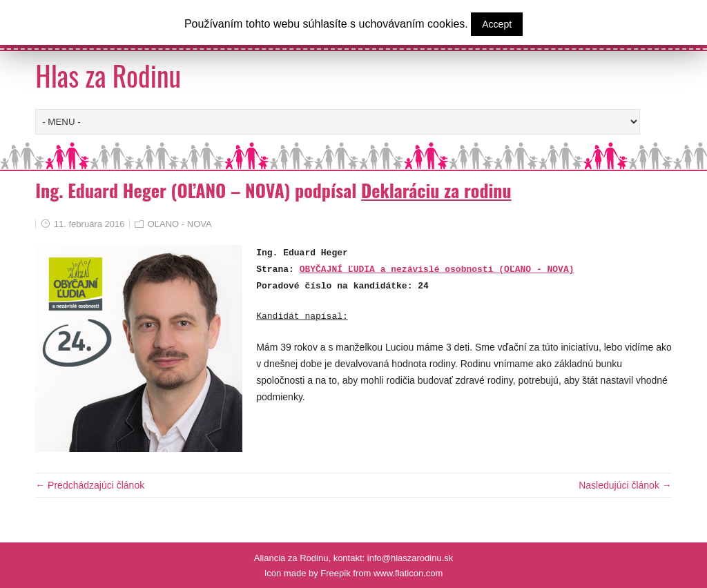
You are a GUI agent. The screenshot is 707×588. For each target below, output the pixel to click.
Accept (497, 24)
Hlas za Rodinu (108, 75)
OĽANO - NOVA (180, 224)
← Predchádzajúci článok (90, 485)
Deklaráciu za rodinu (436, 190)
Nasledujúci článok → (625, 485)
